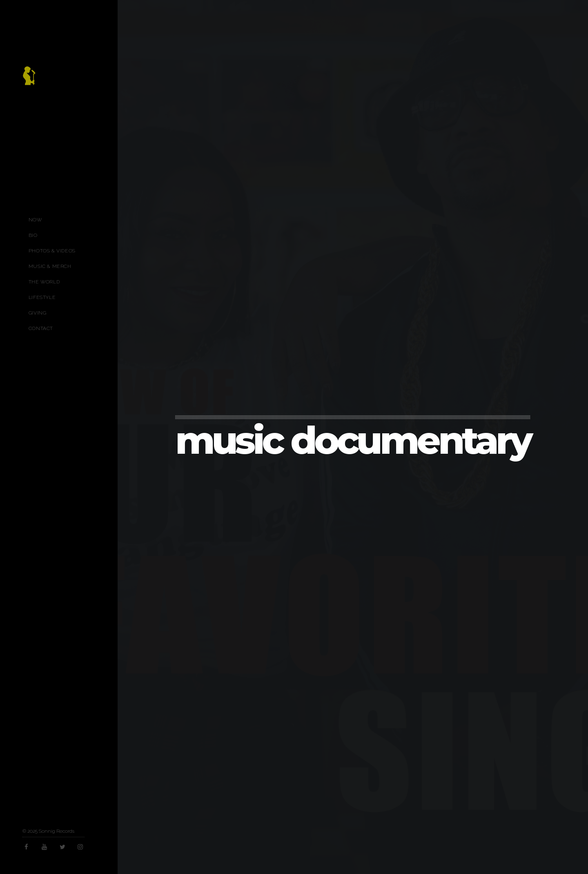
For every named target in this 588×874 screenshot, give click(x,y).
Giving (38, 313)
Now (35, 220)
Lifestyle (42, 297)
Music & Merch (50, 266)
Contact (41, 328)
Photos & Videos (52, 251)
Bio (33, 235)
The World (44, 282)
